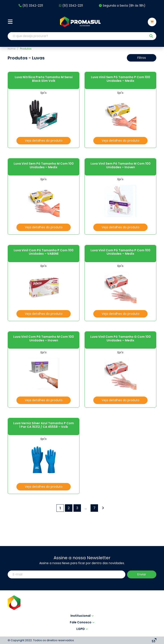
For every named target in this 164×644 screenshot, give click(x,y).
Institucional (82, 592)
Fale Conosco (82, 598)
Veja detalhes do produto (44, 141)
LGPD (82, 605)
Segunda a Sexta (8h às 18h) (122, 6)
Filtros (142, 58)
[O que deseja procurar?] (77, 36)
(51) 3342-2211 (31, 6)
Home (12, 49)
